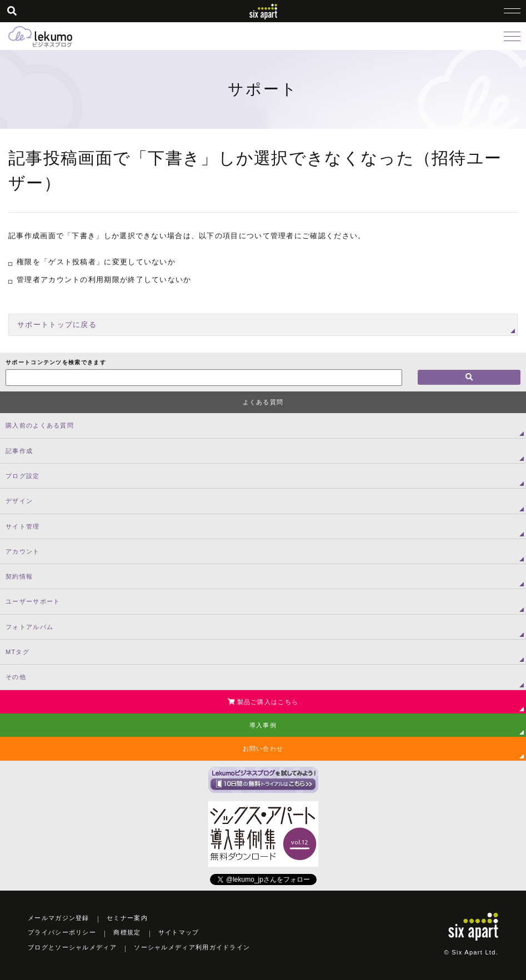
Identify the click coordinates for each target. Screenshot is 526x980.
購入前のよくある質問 (40, 425)
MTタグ (17, 652)
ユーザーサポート (33, 601)
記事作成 (19, 451)
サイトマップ (179, 932)
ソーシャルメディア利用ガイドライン (192, 947)
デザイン (19, 501)
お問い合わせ (263, 748)
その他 (16, 677)
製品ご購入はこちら (263, 702)
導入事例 (263, 725)
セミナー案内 (127, 918)
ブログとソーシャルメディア (72, 947)
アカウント (23, 551)
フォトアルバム (29, 627)
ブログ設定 (23, 476)
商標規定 (127, 932)
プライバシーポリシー (62, 932)
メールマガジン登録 (59, 918)
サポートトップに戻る (57, 325)
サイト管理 (23, 526)
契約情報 (19, 576)
